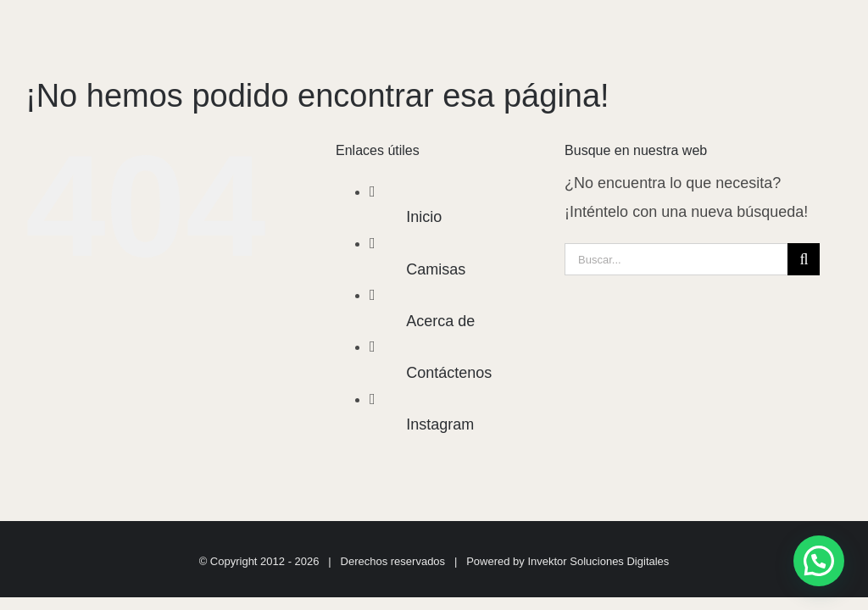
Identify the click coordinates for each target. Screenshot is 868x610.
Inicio (424, 217)
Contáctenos (449, 373)
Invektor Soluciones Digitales (598, 561)
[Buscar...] (676, 259)
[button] (819, 561)
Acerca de (440, 321)
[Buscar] (804, 259)
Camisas (436, 269)
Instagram (440, 424)
